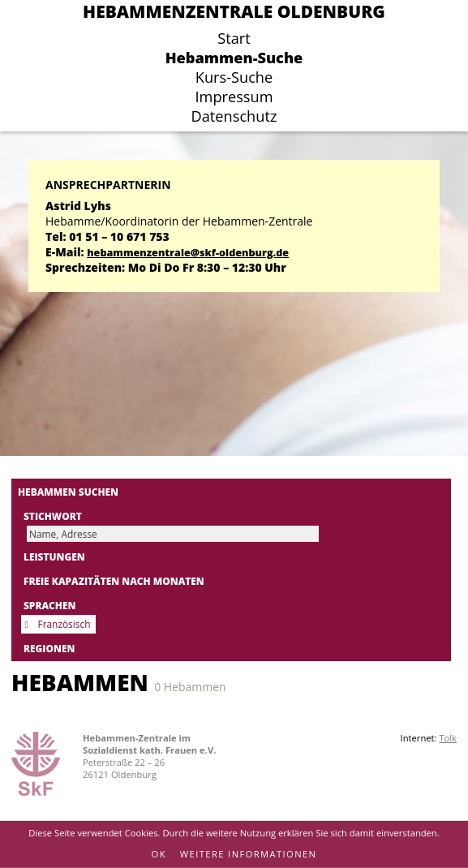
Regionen (49, 648)
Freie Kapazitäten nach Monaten (114, 581)
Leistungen (54, 556)
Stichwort (53, 516)
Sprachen (49, 605)
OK (159, 854)
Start (234, 38)
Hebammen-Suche (234, 58)
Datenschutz (234, 116)
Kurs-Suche (234, 77)
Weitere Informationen (249, 854)
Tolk (448, 738)
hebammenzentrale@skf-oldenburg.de (188, 253)
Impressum (234, 97)
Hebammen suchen (68, 492)
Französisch (64, 624)
